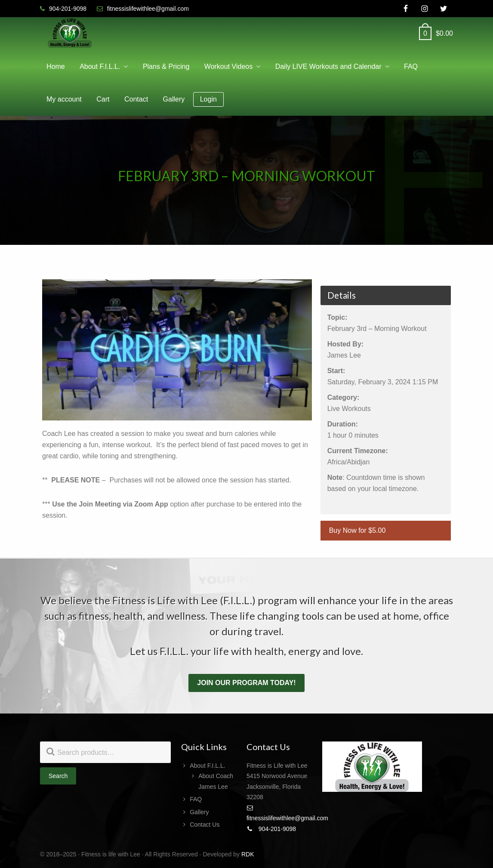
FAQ (196, 799)
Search (58, 776)
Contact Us (205, 825)
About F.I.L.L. (208, 766)
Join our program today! (246, 683)
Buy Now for (357, 530)
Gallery (199, 812)
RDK (248, 854)
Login (208, 99)
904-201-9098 (271, 829)
